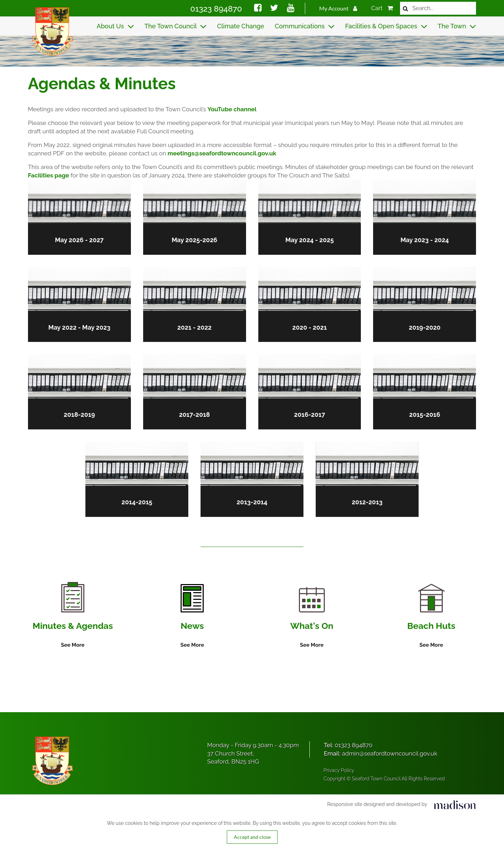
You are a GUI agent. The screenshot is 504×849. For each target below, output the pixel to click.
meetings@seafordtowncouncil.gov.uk (222, 153)
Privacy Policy (339, 771)
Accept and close (252, 837)
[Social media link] (258, 9)
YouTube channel (232, 109)
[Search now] (406, 8)
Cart (382, 8)
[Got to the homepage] (52, 31)
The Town (457, 26)
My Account (338, 8)
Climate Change (241, 26)
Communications (305, 26)
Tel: (348, 745)
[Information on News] (192, 617)
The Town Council (176, 26)
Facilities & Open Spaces (386, 26)
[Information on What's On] (312, 618)
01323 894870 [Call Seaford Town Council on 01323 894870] (216, 9)
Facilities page (48, 175)
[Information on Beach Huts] (432, 617)
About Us (115, 26)
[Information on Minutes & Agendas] (73, 616)
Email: (380, 753)
